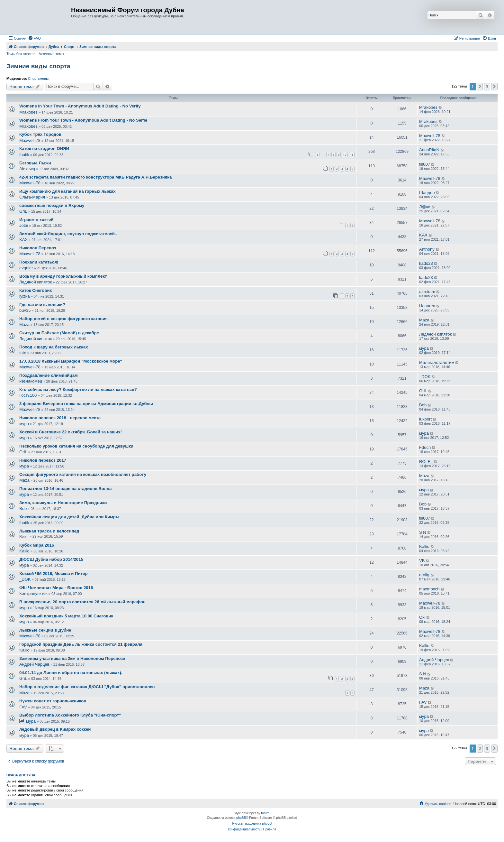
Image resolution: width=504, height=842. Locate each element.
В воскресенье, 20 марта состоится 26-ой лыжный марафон (82, 602)
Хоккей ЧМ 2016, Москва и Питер (54, 574)
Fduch (425, 447)
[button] (494, 87)
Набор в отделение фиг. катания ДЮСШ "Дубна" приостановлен (87, 687)
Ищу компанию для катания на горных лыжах (67, 191)
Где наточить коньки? (42, 305)
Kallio (24, 551)
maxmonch (429, 589)
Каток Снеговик (36, 290)
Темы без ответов (21, 54)
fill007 (425, 164)
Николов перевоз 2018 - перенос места (60, 418)
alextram (427, 292)
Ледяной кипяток (36, 282)
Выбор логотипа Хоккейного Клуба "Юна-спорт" (70, 715)
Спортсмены (38, 79)
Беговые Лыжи (35, 163)
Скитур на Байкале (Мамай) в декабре (59, 333)
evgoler (26, 268)
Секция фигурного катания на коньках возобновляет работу (83, 474)
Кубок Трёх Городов (40, 134)
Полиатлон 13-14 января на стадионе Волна (65, 489)
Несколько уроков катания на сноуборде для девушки (76, 446)
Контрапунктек (33, 593)
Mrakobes (28, 112)
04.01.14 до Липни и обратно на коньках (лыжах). (71, 673)
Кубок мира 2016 (37, 545)
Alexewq (27, 169)
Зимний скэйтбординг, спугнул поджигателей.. (68, 234)
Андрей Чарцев (34, 664)
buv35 (25, 310)
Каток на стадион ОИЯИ (44, 148)
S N (423, 532)
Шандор (427, 193)
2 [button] (480, 87)
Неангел (427, 306)
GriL (23, 211)
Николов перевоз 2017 (43, 460)
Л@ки (425, 207)
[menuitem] (34, 38)
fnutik (24, 155)
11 (352, 155)
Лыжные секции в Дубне (45, 630)
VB (422, 561)
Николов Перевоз (38, 248)
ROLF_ (426, 462)
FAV (23, 707)
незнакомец (31, 381)
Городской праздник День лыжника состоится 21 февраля (81, 644)
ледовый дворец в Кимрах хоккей (55, 729)
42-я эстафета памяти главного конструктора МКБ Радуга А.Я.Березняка (95, 177)
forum (265, 813)
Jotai (24, 225)
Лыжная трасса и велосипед (49, 531)
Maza (24, 324)
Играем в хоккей (36, 220)
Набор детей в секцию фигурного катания (63, 319)
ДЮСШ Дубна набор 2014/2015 (51, 559)
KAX (23, 240)
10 (345, 155)
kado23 (426, 263)
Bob (423, 405)
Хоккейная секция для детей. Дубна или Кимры (69, 517)
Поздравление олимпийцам (49, 375)
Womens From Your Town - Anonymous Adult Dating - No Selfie (83, 120)
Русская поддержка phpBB (252, 823)
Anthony (427, 249)
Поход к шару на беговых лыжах (54, 347)
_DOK (425, 377)
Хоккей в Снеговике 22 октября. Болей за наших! (71, 432)
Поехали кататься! (39, 262)
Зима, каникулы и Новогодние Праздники (63, 503)
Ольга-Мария (32, 197)
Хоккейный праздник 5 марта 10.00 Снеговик (66, 616)
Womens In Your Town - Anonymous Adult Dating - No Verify (80, 106)
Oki (422, 617)
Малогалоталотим (437, 362)
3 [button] (487, 87)
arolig (424, 575)
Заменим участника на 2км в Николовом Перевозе (72, 658)
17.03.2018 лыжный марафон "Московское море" (71, 361)
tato (23, 353)
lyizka (25, 296)
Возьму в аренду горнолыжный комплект (63, 276)
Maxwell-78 (30, 140)
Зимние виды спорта (38, 66)
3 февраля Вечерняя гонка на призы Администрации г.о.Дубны (86, 404)
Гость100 (28, 395)
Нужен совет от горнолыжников (53, 701)
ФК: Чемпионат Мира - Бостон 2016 (56, 588)
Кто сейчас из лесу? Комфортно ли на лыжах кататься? (78, 389)
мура (424, 348)
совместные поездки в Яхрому (52, 205)
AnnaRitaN (429, 150)
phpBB (241, 818)
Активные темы (51, 54)
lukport (425, 419)
